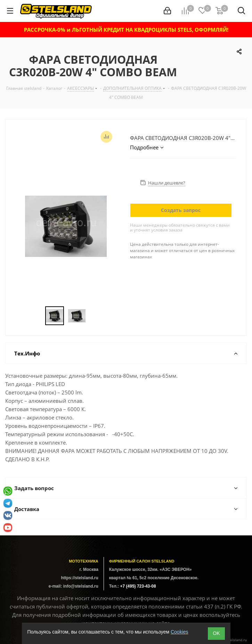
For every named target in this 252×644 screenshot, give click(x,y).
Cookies (180, 632)
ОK (216, 633)
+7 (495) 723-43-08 (138, 586)
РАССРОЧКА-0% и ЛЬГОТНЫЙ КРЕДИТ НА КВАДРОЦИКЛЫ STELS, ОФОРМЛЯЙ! (126, 30)
